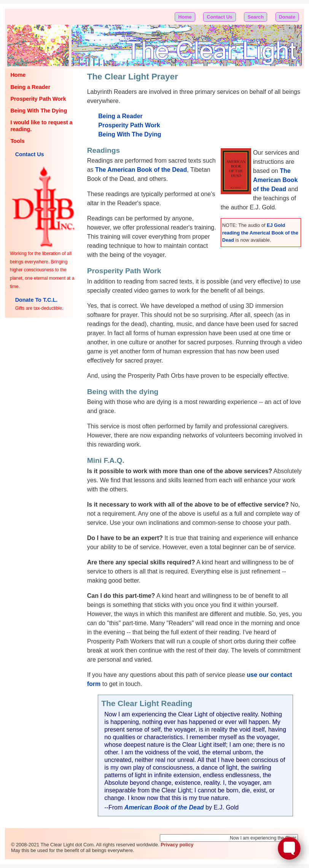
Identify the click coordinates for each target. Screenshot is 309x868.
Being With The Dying (39, 111)
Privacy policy (177, 845)
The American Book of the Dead (275, 180)
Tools (17, 141)
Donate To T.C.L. (37, 300)
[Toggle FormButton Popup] (289, 848)
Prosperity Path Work (38, 99)
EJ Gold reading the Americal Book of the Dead (260, 232)
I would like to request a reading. (41, 126)
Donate (287, 17)
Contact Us (220, 17)
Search (256, 17)
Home (185, 17)
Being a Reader (30, 87)
